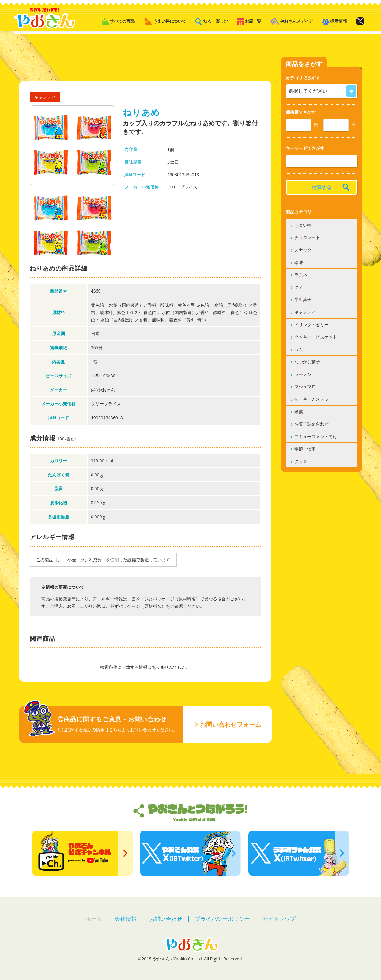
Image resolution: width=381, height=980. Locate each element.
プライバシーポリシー (222, 919)
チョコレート (307, 237)
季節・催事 (305, 449)
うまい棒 (303, 225)
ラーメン (303, 374)
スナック (303, 250)
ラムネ (301, 275)
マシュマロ (305, 386)
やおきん (44, 18)
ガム (299, 349)
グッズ (301, 461)
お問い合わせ (166, 919)
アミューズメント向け (316, 436)
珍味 (299, 262)
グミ (299, 287)
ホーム (94, 919)
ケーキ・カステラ (311, 399)
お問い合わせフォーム (231, 724)
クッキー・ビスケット (316, 337)
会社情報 (126, 919)
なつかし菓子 (307, 362)
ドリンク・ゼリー (311, 325)
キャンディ (305, 312)
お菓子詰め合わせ (311, 424)
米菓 (299, 412)
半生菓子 (303, 299)
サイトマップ (279, 919)
